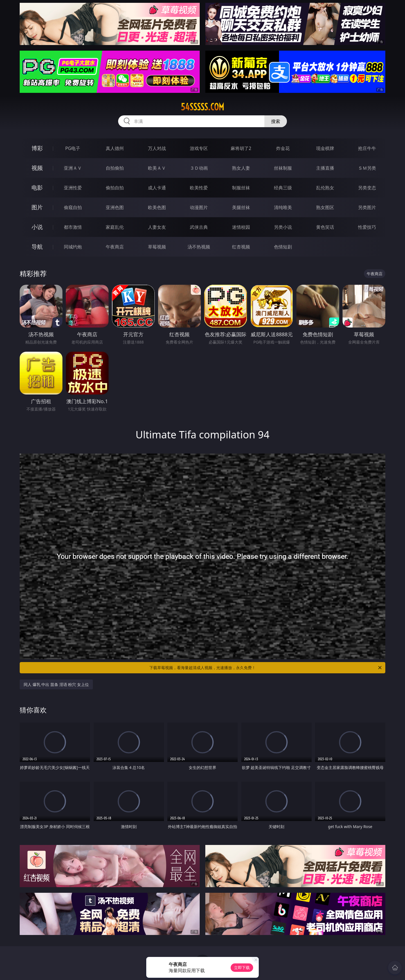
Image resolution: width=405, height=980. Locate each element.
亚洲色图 (115, 207)
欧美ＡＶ (157, 168)
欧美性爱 (199, 188)
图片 (37, 207)
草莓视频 (157, 247)
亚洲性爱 (73, 188)
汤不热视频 (199, 247)
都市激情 (73, 227)
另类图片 (367, 207)
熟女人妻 (241, 168)
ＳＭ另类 (367, 168)
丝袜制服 (283, 168)
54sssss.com (202, 107)
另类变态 (367, 188)
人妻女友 (157, 227)
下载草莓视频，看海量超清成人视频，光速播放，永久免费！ (266, 668)
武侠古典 (199, 227)
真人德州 (115, 148)
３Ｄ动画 (199, 168)
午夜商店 (115, 247)
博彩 (37, 148)
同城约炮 (73, 247)
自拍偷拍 (115, 168)
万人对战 (157, 148)
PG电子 (73, 148)
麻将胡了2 (241, 148)
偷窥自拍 (73, 207)
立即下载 (242, 967)
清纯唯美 (283, 207)
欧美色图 (157, 207)
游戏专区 (199, 148)
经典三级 (283, 188)
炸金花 (283, 148)
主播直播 (325, 168)
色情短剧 (283, 247)
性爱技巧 (367, 227)
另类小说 (283, 227)
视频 (37, 168)
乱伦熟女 (325, 188)
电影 (37, 188)
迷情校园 (241, 227)
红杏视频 (241, 247)
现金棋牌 (325, 148)
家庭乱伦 (115, 227)
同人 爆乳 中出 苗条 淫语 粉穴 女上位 (56, 684)
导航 (37, 247)
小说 (37, 227)
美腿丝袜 (241, 207)
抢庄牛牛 (367, 148)
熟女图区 (325, 207)
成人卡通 (157, 188)
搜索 (276, 121)
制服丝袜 (241, 188)
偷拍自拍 (115, 188)
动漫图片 (199, 207)
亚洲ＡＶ (73, 168)
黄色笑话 (325, 227)
